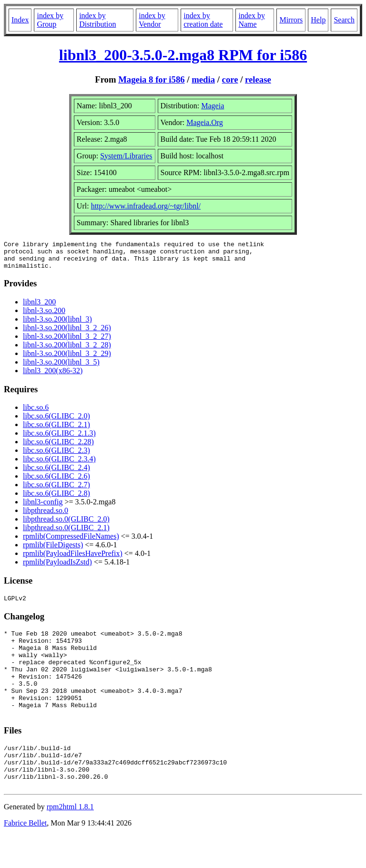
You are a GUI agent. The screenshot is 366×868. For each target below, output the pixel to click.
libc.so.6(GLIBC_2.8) (56, 499)
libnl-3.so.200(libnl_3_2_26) (67, 333)
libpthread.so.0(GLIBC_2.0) (66, 525)
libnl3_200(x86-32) (53, 376)
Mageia (213, 106)
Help (318, 20)
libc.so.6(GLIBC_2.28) (58, 447)
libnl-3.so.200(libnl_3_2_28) (67, 350)
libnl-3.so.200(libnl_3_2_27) (67, 342)
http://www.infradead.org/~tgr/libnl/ (146, 206)
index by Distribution (97, 20)
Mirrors (291, 20)
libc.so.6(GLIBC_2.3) (56, 456)
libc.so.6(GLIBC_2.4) (56, 473)
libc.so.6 (36, 413)
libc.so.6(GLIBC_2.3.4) (59, 465)
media (203, 79)
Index (20, 20)
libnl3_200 (39, 308)
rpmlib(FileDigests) (53, 550)
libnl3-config (43, 507)
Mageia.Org (205, 122)
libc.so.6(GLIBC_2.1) (56, 430)
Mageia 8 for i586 (151, 79)
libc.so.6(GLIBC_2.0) (56, 422)
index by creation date (203, 20)
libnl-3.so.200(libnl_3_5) (61, 368)
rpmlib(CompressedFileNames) (71, 542)
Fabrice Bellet (25, 856)
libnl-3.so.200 (44, 316)
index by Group (50, 20)
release (258, 79)
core (230, 79)
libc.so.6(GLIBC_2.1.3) (59, 439)
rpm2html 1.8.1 (70, 840)
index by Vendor (152, 20)
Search (344, 20)
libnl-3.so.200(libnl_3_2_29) (67, 359)
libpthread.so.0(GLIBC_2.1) (66, 533)
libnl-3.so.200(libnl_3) (57, 325)
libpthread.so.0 (46, 516)
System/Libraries (126, 156)
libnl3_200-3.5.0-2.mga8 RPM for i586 (183, 55)
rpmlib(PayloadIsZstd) (57, 568)
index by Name (252, 20)
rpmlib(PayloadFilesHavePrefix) (73, 559)
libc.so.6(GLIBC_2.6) (56, 482)
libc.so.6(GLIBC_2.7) (56, 490)
